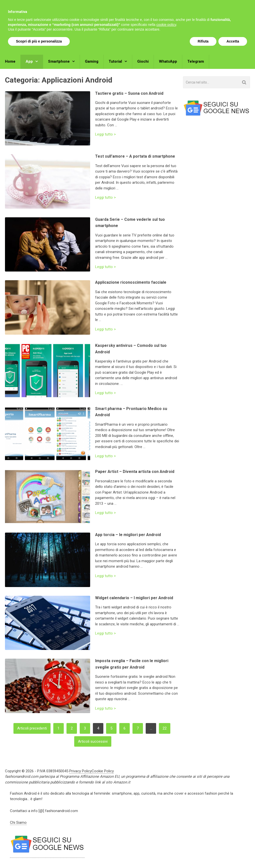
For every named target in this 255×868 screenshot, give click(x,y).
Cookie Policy (103, 771)
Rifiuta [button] (203, 854)
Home (10, 61)
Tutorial (115, 61)
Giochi (143, 61)
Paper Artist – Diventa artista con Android (135, 472)
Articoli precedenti (32, 728)
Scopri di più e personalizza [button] (39, 854)
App (29, 61)
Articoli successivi (93, 741)
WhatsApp (168, 61)
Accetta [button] (233, 854)
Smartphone (59, 61)
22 (165, 728)
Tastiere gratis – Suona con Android (129, 93)
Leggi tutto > (105, 134)
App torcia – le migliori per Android (128, 535)
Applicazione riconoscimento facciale (131, 282)
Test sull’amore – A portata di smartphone (135, 156)
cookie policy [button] (166, 838)
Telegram (196, 61)
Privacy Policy (80, 771)
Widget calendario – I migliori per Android (134, 598)
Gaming (92, 61)
